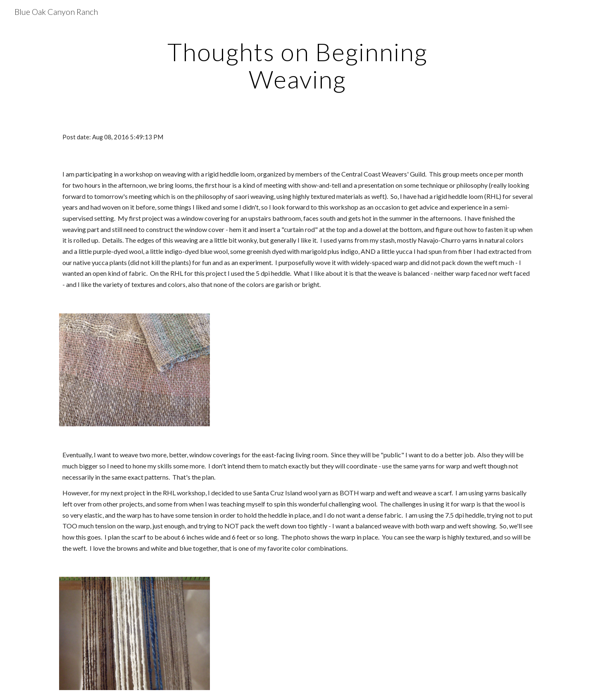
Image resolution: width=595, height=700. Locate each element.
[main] (297, 65)
